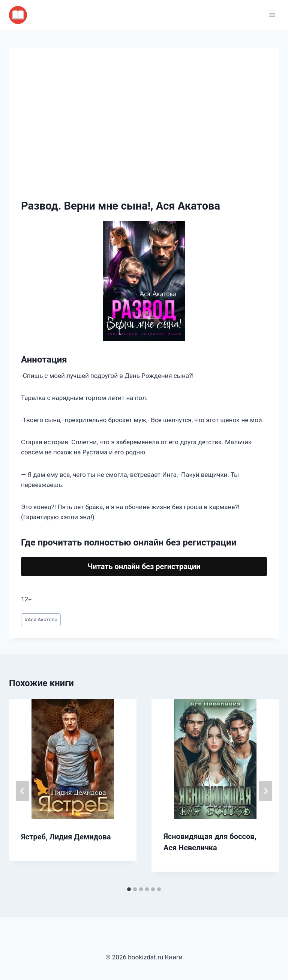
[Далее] (265, 791)
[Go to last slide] (22, 791)
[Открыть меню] (272, 15)
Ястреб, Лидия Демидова (66, 837)
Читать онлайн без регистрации (144, 566)
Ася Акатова (41, 619)
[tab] (129, 889)
